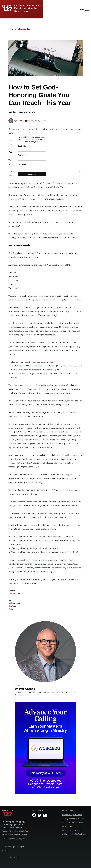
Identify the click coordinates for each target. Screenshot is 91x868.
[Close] (78, 131)
